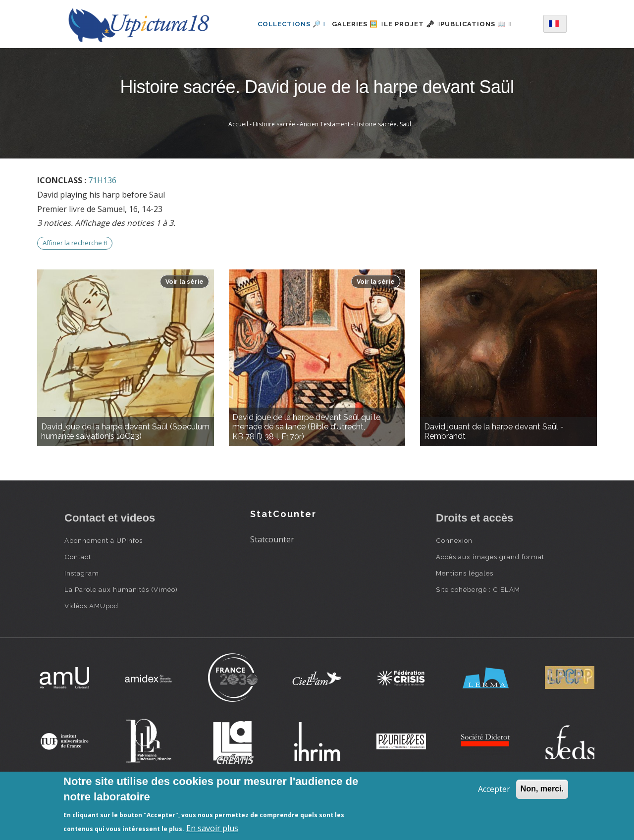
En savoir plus (212, 828)
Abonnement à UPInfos (104, 579)
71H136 (102, 219)
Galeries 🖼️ (350, 22)
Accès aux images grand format (490, 595)
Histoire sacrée (274, 163)
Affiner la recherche (75, 281)
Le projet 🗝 (417, 22)
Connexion (454, 579)
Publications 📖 (280, 65)
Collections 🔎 (279, 22)
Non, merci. (542, 789)
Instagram (82, 612)
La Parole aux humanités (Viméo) (121, 628)
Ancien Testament (325, 163)
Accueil (238, 163)
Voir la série (185, 320)
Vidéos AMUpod (91, 644)
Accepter (494, 789)
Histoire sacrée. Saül (383, 163)
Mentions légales (465, 612)
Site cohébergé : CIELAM (478, 628)
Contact (78, 595)
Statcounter (272, 578)
